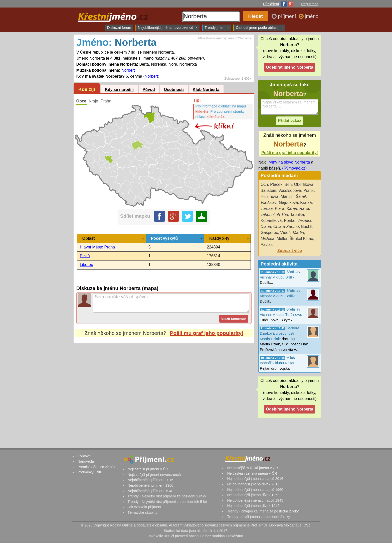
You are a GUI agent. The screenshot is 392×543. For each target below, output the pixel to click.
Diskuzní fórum (119, 28)
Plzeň (85, 256)
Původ (149, 90)
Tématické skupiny (142, 512)
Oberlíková (304, 184)
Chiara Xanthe (286, 227)
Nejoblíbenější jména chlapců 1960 (255, 490)
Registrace (310, 4)
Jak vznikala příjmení (144, 507)
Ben (288, 184)
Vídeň (285, 233)
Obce (81, 101)
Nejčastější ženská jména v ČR (252, 473)
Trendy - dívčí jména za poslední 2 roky (258, 517)
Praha (106, 101)
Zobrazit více (290, 251)
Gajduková (288, 202)
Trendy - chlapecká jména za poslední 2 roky (263, 511)
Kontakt (83, 456)
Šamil (301, 196)
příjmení (288, 16)
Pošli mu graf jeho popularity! (207, 333)
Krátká (306, 202)
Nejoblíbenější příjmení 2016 (150, 480)
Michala (267, 239)
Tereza (267, 209)
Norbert (128, 70)
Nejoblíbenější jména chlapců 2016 (255, 479)
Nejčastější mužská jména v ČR (252, 468)
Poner (309, 190)
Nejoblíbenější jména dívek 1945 (253, 506)
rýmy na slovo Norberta (289, 162)
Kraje (93, 101)
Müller (282, 239)
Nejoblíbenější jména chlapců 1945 (255, 500)
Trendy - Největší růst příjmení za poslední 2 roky (167, 496)
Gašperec (269, 233)
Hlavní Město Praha (97, 247)
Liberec (86, 265)
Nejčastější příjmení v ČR (148, 469)
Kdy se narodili (119, 90)
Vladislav (269, 202)
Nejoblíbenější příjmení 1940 (150, 491)
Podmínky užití (89, 472)
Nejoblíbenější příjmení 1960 (150, 485)
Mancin (287, 196)
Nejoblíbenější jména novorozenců (168, 27)
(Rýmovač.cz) (294, 168)
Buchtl (307, 227)
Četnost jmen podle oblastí (259, 27)
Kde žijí (87, 89)
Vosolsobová (290, 190)
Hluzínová (269, 196)
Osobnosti (174, 90)
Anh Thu (280, 215)
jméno (312, 16)
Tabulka (297, 215)
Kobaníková (271, 221)
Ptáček (276, 184)
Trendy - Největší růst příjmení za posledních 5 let (167, 502)
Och (264, 184)
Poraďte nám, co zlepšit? (97, 467)
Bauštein (268, 190)
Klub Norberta (206, 90)
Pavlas (267, 245)
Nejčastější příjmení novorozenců (154, 475)
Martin (298, 233)
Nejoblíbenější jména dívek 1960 (253, 495)
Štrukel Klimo (301, 239)
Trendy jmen (217, 27)
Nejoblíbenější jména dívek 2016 (253, 484)
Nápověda (86, 461)
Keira (279, 209)
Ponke (289, 221)
